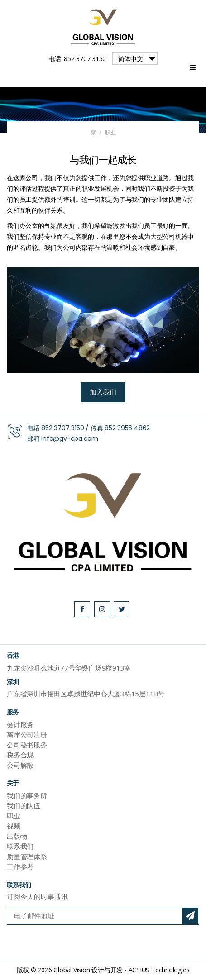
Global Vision (72, 970)
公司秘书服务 (27, 745)
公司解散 (20, 765)
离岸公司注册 (27, 734)
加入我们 (103, 392)
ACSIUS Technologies (159, 970)
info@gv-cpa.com (70, 438)
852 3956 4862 (127, 428)
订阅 (190, 916)
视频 (14, 826)
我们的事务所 (27, 795)
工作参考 (20, 866)
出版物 (17, 836)
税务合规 (20, 755)
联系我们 (20, 846)
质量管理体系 (27, 856)
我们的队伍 (24, 805)
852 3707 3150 (62, 428)
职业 (14, 816)
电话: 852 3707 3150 (77, 59)
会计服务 (20, 724)
